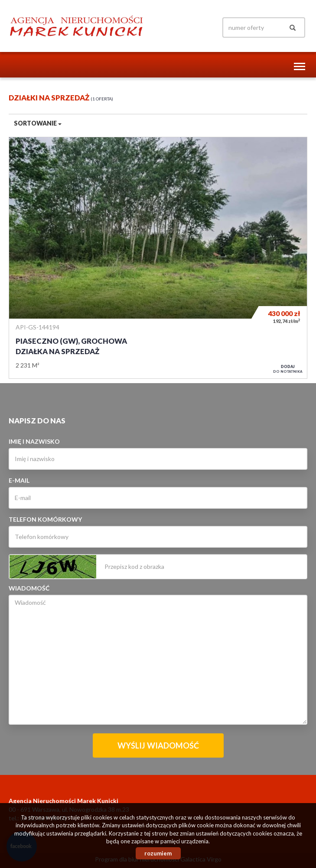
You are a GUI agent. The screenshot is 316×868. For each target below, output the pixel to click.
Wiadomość (29, 588)
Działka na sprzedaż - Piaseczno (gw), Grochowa (158, 258)
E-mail (19, 480)
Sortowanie (38, 123)
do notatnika (288, 369)
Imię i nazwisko (34, 441)
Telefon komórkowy (45, 519)
